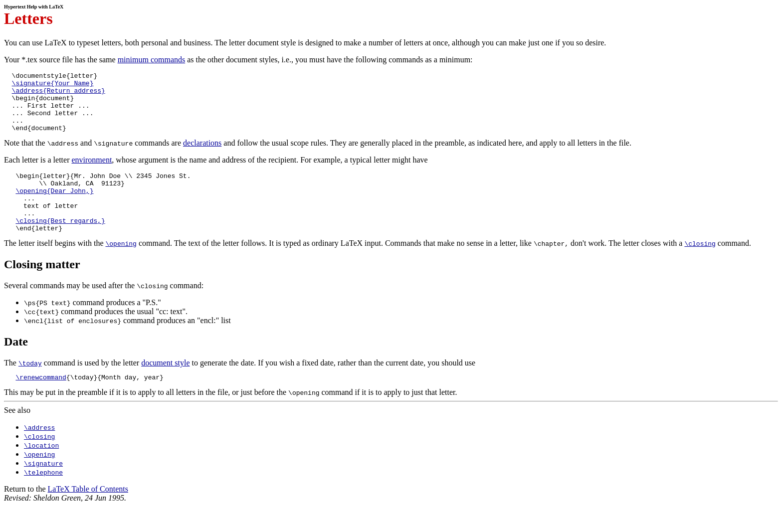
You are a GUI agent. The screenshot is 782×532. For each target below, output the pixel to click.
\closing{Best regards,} (60, 243)
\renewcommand (41, 402)
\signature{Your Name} (53, 86)
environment (92, 172)
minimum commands (152, 60)
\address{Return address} (59, 95)
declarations (202, 155)
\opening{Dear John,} (54, 207)
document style (165, 387)
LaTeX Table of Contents (88, 514)
